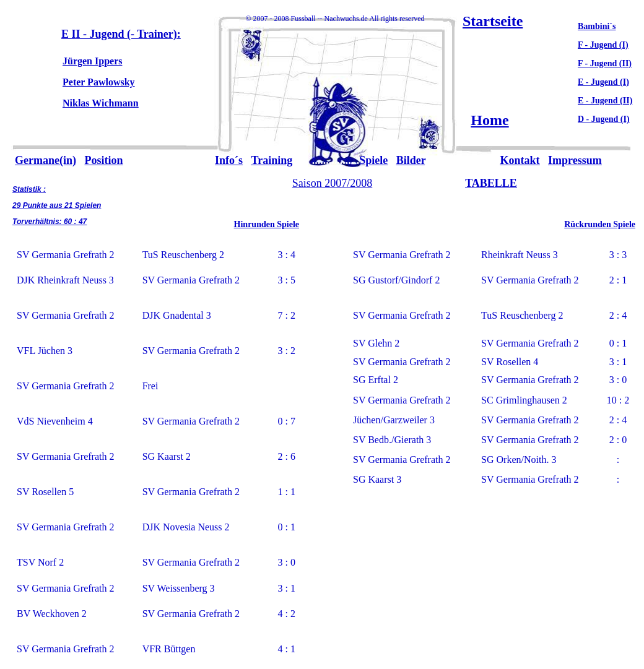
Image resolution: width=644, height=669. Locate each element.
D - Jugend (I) (604, 119)
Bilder (411, 160)
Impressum (575, 160)
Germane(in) (46, 160)
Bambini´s (597, 26)
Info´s (229, 160)
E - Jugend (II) (605, 101)
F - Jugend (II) (605, 63)
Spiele (373, 160)
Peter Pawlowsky (99, 82)
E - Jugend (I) (603, 82)
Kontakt (520, 160)
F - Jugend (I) (603, 45)
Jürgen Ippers (92, 61)
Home (490, 120)
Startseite (493, 21)
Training (272, 160)
